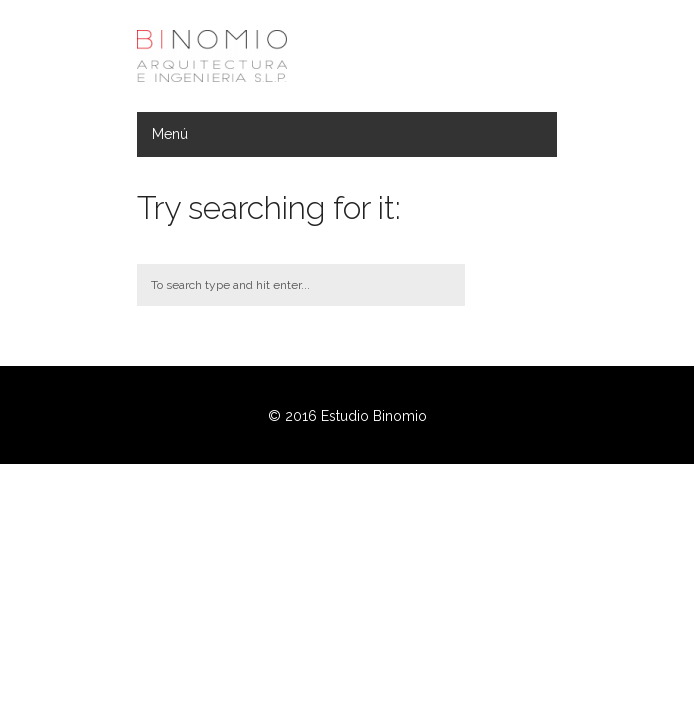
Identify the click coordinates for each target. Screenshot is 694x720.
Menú (170, 134)
